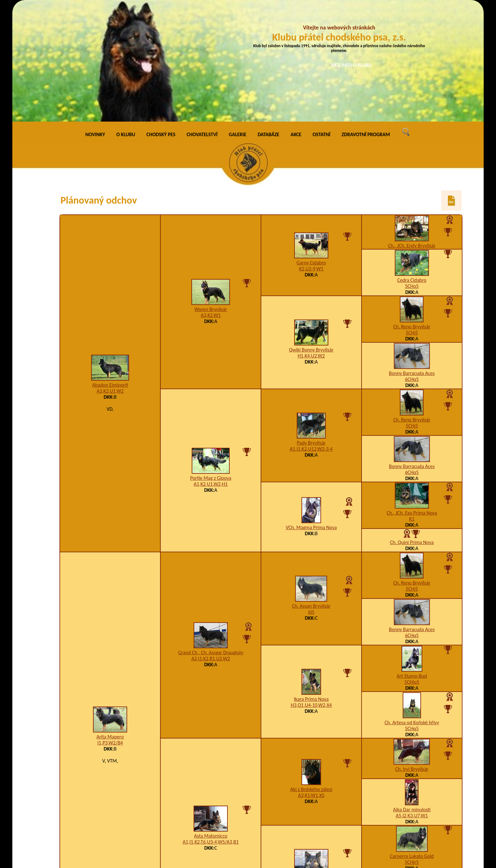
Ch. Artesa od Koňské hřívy (412, 607)
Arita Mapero (110, 621)
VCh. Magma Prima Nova (311, 412)
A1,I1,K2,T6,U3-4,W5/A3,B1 (211, 726)
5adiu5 (412, 793)
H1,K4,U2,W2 (311, 240)
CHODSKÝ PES (161, 19)
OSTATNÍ (321, 19)
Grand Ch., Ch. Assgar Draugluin (211, 537)
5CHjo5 (412, 566)
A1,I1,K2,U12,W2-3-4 (311, 333)
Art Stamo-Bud (412, 560)
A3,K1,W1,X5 (311, 679)
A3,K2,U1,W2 (110, 275)
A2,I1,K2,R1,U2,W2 (211, 543)
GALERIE (238, 19)
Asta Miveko (412, 787)
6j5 (311, 496)
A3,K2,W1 (211, 200)
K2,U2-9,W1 (311, 153)
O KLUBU (126, 19)
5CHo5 (412, 170)
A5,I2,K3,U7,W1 (412, 700)
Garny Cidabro (311, 147)
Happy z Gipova (311, 764)
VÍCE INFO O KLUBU (351, 65)
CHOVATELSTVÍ (202, 19)
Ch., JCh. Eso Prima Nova (412, 397)
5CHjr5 (412, 746)
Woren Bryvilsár (211, 194)
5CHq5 (412, 613)
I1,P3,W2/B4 (110, 627)
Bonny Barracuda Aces (412, 257)
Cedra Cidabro (412, 164)
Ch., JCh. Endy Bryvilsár (412, 130)
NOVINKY (95, 19)
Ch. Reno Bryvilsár (412, 211)
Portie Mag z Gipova (211, 362)
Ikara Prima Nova (311, 583)
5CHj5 (412, 217)
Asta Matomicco (211, 720)
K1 (412, 403)
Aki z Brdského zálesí (311, 673)
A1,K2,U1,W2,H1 (211, 368)
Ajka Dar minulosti (412, 694)
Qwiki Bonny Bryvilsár (311, 234)
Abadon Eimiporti (110, 269)
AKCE (296, 19)
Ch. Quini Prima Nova (412, 426)
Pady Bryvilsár (311, 327)
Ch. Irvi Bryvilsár (412, 653)
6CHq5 (412, 263)
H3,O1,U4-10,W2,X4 (311, 589)
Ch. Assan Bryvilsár (311, 490)
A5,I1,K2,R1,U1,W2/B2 (311, 770)
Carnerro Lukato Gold (412, 740)
